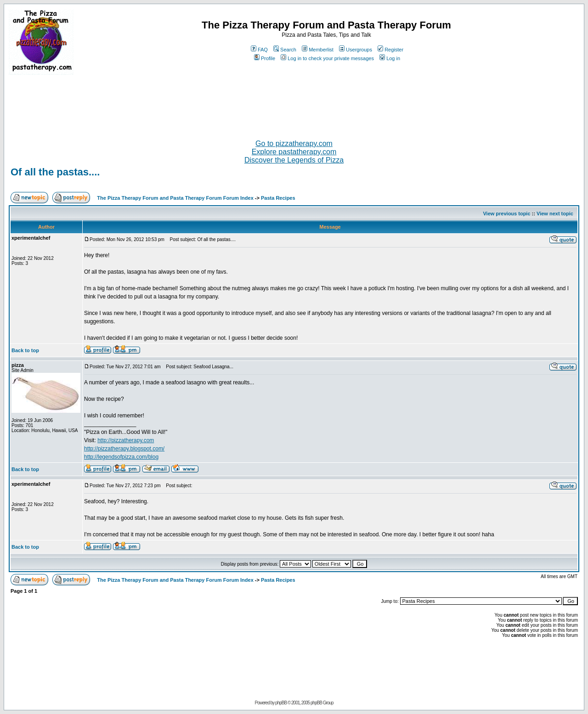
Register (390, 50)
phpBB (281, 703)
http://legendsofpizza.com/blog (121, 457)
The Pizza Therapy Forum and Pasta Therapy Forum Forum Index (175, 198)
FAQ (259, 50)
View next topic (555, 214)
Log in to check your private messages (327, 58)
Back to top (25, 350)
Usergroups (356, 50)
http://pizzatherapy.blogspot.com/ (124, 449)
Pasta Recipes (278, 198)
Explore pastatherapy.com (294, 152)
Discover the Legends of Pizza (294, 160)
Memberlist (318, 50)
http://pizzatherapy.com (126, 440)
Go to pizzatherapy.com (294, 143)
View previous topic (506, 214)
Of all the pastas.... (55, 172)
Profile (265, 58)
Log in (390, 58)
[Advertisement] (294, 103)
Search (285, 50)
